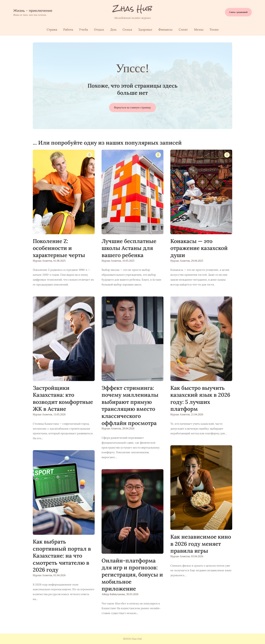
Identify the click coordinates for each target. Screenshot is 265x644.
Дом (113, 30)
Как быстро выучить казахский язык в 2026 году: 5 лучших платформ (200, 398)
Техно (214, 30)
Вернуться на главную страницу (133, 107)
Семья (127, 30)
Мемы (199, 30)
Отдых (99, 30)
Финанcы (165, 30)
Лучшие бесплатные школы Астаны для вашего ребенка (129, 248)
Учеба (83, 30)
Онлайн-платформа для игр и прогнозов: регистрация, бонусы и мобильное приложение (132, 575)
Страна (52, 30)
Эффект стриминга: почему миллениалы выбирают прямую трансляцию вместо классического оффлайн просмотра (130, 405)
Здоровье (145, 30)
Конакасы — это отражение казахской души (199, 248)
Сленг (183, 30)
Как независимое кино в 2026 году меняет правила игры (201, 544)
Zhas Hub (133, 9)
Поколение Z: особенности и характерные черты (59, 248)
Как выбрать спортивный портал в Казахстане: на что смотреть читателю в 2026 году (62, 556)
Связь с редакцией (238, 12)
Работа (68, 30)
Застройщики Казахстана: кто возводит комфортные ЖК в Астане (63, 398)
